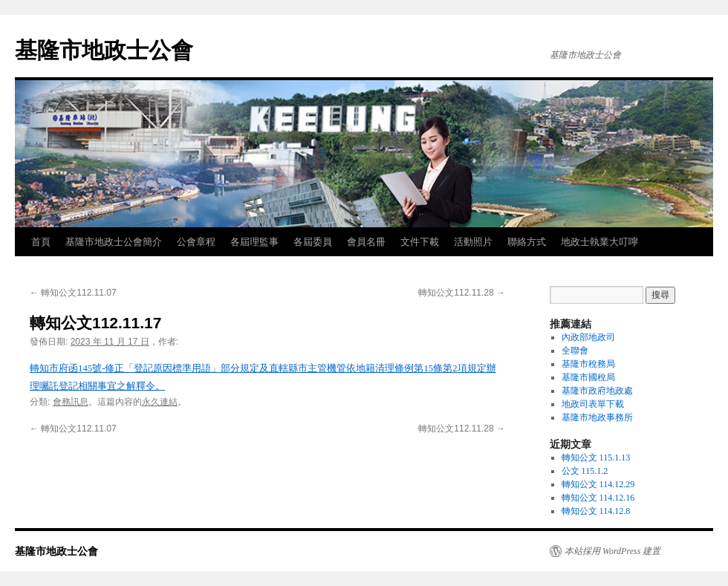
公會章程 (196, 242)
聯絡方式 (527, 242)
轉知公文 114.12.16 (598, 498)
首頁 (41, 242)
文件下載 (420, 242)
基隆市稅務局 (588, 364)
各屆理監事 (254, 242)
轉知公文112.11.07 (73, 293)
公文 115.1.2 (585, 471)
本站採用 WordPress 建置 (612, 551)
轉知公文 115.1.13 (596, 458)
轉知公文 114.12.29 (598, 484)
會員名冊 (366, 242)
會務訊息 (71, 402)
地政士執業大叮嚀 (599, 242)
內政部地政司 (588, 337)
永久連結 (160, 402)
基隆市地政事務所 (597, 417)
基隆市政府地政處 (597, 391)
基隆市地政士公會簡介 (114, 242)
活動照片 (473, 242)
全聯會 (575, 351)
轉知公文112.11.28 (462, 293)
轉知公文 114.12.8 (596, 511)
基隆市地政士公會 (104, 50)
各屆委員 (313, 242)
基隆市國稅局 (588, 377)
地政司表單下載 (593, 404)
